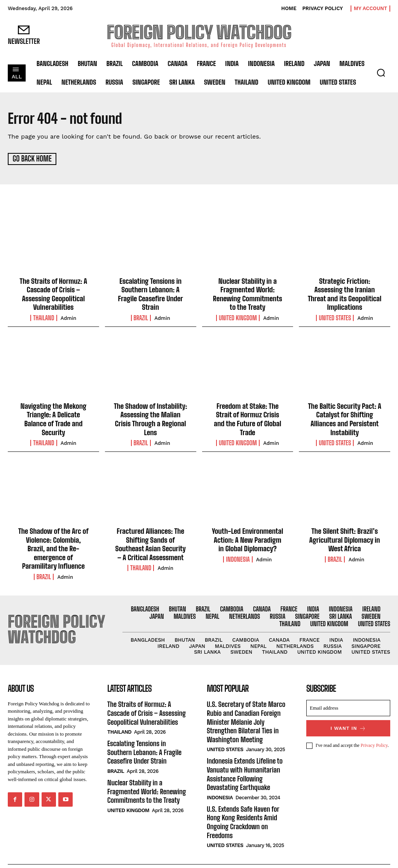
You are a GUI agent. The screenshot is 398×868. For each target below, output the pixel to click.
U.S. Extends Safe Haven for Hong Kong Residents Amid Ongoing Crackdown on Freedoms (242, 804)
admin (69, 317)
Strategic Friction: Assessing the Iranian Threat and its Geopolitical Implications (344, 293)
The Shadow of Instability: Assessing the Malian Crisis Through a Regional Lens (150, 417)
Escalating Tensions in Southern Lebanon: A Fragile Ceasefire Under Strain (151, 293)
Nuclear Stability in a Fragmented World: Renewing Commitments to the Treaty (247, 293)
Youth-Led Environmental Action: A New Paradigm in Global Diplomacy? (248, 536)
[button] (381, 73)
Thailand (44, 316)
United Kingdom (238, 316)
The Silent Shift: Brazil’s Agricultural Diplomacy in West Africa (345, 536)
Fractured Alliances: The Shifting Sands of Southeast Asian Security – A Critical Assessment (151, 540)
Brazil (141, 316)
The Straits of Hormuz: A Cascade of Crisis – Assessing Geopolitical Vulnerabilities (53, 293)
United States (335, 316)
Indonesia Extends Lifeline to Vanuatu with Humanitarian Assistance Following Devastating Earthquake (244, 758)
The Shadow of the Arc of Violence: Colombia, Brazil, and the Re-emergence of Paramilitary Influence (53, 540)
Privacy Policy (374, 732)
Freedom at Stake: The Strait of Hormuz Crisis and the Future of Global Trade (248, 412)
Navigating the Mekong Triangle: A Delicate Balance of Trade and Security (53, 417)
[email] (348, 694)
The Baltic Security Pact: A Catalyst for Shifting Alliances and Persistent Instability (345, 417)
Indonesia (238, 555)
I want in (348, 714)
